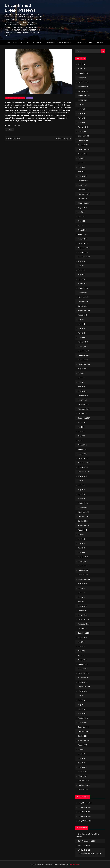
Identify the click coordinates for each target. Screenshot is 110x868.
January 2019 (83, 346)
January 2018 (83, 400)
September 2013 (84, 633)
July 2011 (81, 749)
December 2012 (84, 673)
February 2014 (83, 611)
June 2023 (82, 109)
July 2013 (81, 642)
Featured (29, 98)
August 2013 (83, 637)
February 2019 (83, 342)
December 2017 (84, 405)
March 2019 (82, 337)
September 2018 (84, 364)
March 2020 (82, 284)
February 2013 (83, 664)
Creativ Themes (74, 864)
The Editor (37, 42)
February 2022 (83, 181)
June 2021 (82, 217)
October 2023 (83, 91)
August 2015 (83, 530)
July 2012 (81, 696)
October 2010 (83, 790)
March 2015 (82, 552)
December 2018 (84, 351)
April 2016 (82, 494)
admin (9, 125)
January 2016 (83, 508)
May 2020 (81, 275)
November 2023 (84, 87)
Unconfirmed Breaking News (20, 8)
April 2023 (82, 118)
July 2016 (81, 481)
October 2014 (83, 575)
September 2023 (84, 96)
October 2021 (83, 199)
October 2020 (83, 252)
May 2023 (81, 114)
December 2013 (84, 620)
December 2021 (84, 190)
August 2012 (83, 691)
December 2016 (84, 458)
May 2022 (81, 167)
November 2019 (84, 302)
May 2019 (81, 328)
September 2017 (84, 418)
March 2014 (82, 606)
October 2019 (83, 306)
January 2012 (83, 723)
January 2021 (83, 239)
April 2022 (82, 172)
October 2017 (83, 414)
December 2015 (84, 512)
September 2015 (84, 526)
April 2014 (82, 602)
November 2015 (84, 517)
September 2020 (84, 257)
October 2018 (83, 360)
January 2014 (83, 615)
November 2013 (84, 624)
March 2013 (82, 660)
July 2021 (81, 212)
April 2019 (82, 333)
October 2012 (83, 682)
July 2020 (81, 266)
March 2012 (82, 714)
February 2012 (83, 718)
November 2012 (84, 678)
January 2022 (83, 185)
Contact (100, 42)
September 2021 (84, 203)
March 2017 (82, 445)
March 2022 (82, 176)
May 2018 (81, 382)
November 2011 (84, 732)
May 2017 (81, 436)
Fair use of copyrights (85, 42)
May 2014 (81, 597)
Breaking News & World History (15, 98)
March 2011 (82, 767)
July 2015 (81, 534)
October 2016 (83, 467)
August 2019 (83, 315)
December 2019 (84, 297)
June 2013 (82, 646)
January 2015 (83, 561)
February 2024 (83, 73)
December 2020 (84, 243)
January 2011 (83, 776)
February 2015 (83, 557)
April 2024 (82, 64)
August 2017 (83, 423)
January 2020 (83, 293)
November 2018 (84, 355)
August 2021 (83, 208)
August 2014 (83, 584)
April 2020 (82, 279)
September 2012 (84, 687)
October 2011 (83, 736)
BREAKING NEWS (14, 138)
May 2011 (81, 758)
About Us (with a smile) (21, 42)
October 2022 (83, 145)
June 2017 (82, 431)
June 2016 (82, 485)
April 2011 (82, 763)
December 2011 (84, 727)
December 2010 (84, 781)
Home (8, 42)
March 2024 (82, 69)
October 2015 (83, 521)
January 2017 (83, 454)
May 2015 (81, 543)
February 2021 (83, 234)
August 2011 (83, 745)
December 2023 (84, 82)
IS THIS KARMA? (49, 42)
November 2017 (84, 409)
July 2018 (81, 373)
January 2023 (83, 131)
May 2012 (81, 705)
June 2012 (82, 700)
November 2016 (84, 463)
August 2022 (83, 154)
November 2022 (84, 140)
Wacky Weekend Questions (89, 854)
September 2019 (84, 311)
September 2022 (84, 149)
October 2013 (83, 629)
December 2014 (84, 566)
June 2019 (82, 324)
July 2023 (81, 105)
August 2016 (83, 476)
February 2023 (83, 127)
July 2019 (81, 320)
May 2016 (81, 490)
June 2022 (82, 163)
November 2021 (84, 194)
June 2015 (82, 539)
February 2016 (83, 503)
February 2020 (83, 288)
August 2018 (83, 369)
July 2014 (81, 588)
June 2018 (82, 378)
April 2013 (82, 655)
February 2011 (83, 772)
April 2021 (82, 225)
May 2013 (81, 651)
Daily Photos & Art (63, 138)
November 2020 (84, 248)
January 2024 (83, 78)
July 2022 (81, 158)
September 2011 (84, 740)
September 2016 (84, 472)
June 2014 (82, 593)
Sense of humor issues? (66, 42)
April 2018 (82, 387)
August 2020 (83, 261)
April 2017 (82, 440)
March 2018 (82, 391)
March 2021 (82, 230)
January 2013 (83, 669)
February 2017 (83, 449)
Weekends (82, 850)
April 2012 (82, 709)
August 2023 (83, 100)
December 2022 (84, 136)
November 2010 (84, 785)
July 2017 (81, 427)
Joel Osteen (9, 130)
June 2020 (82, 270)
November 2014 (84, 570)
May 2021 (81, 221)
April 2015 (82, 548)
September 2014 (84, 579)
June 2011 (82, 754)
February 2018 (83, 396)
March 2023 (82, 122)
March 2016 (82, 499)
